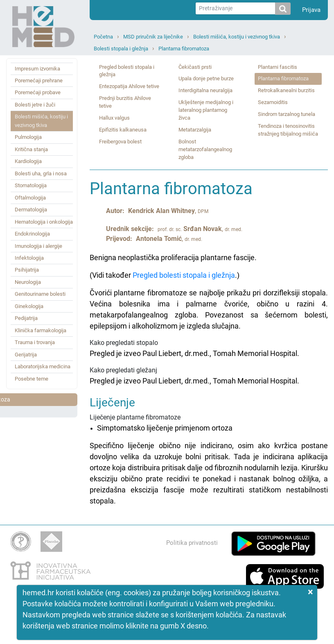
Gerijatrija (26, 355)
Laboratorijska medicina (43, 366)
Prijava (311, 10)
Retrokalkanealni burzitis (286, 90)
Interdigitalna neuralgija (205, 90)
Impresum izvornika (37, 69)
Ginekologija (29, 306)
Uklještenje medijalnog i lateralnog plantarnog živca (206, 110)
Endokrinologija (32, 234)
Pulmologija (28, 137)
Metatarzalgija (195, 130)
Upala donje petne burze (206, 78)
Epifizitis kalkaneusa (123, 130)
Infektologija (29, 258)
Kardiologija (28, 161)
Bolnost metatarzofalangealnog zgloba (205, 149)
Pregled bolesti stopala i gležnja (127, 71)
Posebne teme (32, 379)
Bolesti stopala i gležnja (121, 49)
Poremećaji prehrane (39, 80)
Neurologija (28, 282)
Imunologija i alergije (38, 246)
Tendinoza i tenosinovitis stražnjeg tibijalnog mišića (288, 130)
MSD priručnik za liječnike (153, 37)
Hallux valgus (114, 118)
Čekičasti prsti (195, 67)
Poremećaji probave (38, 92)
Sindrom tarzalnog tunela (287, 114)
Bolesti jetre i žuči (35, 105)
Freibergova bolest (120, 142)
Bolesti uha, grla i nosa (41, 173)
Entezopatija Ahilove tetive (129, 86)
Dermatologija (31, 210)
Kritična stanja (31, 149)
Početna (103, 37)
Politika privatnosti (192, 543)
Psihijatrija (27, 270)
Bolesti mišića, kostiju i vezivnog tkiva (237, 37)
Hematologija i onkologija (44, 222)
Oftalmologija (30, 198)
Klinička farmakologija (41, 330)
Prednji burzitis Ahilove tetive (125, 102)
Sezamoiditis (273, 102)
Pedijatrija (26, 318)
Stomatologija (31, 185)
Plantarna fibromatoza (184, 49)
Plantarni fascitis (278, 67)
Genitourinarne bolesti (40, 294)
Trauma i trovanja (35, 342)
